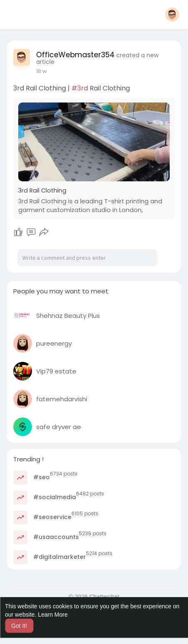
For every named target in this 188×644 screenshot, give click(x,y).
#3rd (80, 88)
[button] (172, 15)
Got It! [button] (19, 626)
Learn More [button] (53, 615)
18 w (42, 71)
